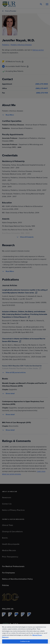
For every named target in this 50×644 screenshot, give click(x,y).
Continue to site (25, 641)
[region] (25, 634)
